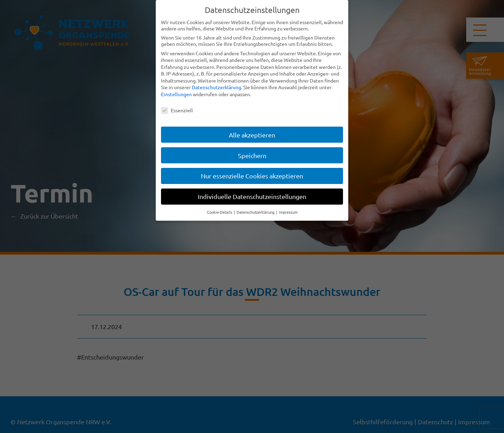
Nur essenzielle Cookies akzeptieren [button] (252, 176)
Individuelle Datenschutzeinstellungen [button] (252, 196)
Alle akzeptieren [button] (252, 134)
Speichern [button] (252, 155)
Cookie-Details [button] (220, 212)
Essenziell (177, 110)
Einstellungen (176, 94)
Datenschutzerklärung (216, 87)
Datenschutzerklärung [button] (256, 212)
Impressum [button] (288, 212)
